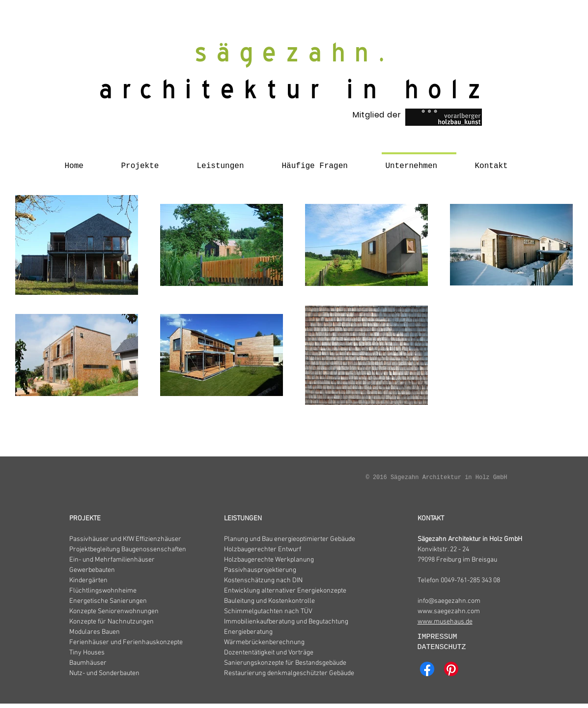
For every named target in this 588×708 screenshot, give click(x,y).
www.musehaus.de (445, 622)
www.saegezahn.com (449, 611)
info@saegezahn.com (449, 601)
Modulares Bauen (95, 632)
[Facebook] (427, 669)
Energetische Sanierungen (108, 601)
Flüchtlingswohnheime (103, 591)
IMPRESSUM (440, 637)
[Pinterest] (451, 669)
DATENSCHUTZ (442, 647)
